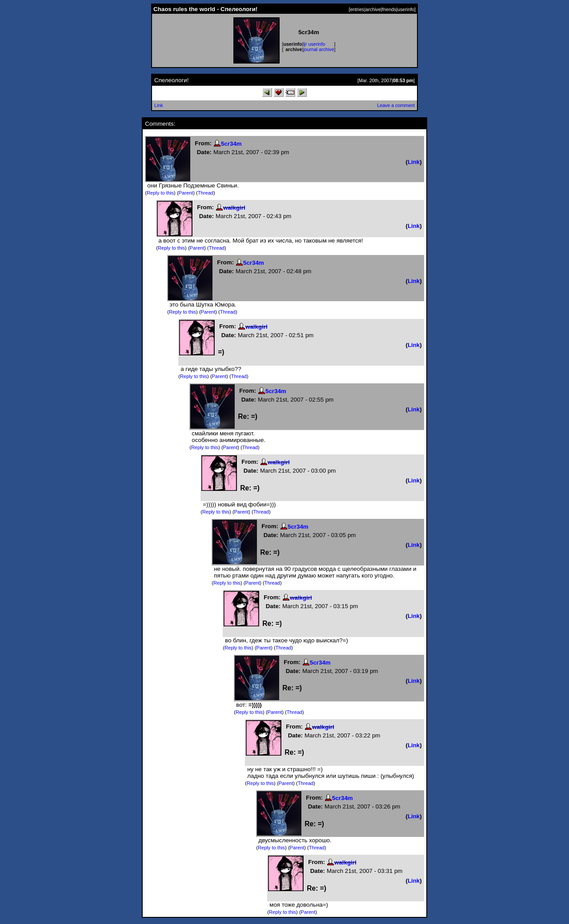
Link (159, 105)
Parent (186, 193)
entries (357, 9)
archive (373, 9)
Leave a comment (396, 105)
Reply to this (160, 193)
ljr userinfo (314, 44)
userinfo (406, 9)
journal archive (319, 49)
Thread (206, 193)
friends (389, 9)
